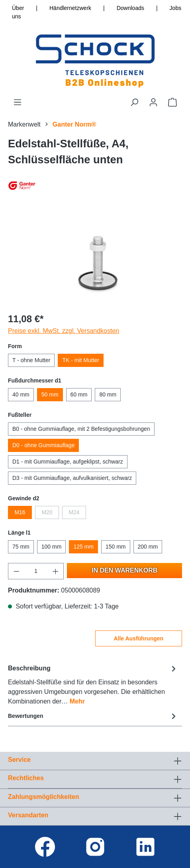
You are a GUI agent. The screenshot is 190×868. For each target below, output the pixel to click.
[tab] (93, 685)
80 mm (108, 394)
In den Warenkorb (124, 570)
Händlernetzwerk (70, 8)
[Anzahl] (36, 571)
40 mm (21, 394)
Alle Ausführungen (138, 638)
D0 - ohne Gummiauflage (43, 445)
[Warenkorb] (172, 102)
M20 (47, 512)
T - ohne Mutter (31, 360)
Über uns (18, 12)
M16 (20, 512)
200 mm (148, 547)
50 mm (50, 394)
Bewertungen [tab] (93, 716)
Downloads (130, 8)
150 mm (116, 547)
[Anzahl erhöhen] (56, 571)
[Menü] (18, 102)
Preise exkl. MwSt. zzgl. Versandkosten (64, 331)
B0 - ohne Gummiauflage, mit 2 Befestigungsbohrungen (81, 429)
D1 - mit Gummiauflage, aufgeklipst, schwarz (68, 462)
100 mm (52, 547)
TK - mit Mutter (81, 360)
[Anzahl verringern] (16, 571)
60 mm (79, 394)
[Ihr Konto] (153, 102)
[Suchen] (134, 102)
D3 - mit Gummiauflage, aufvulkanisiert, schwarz (72, 478)
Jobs (176, 8)
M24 (74, 512)
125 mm (83, 547)
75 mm (21, 547)
